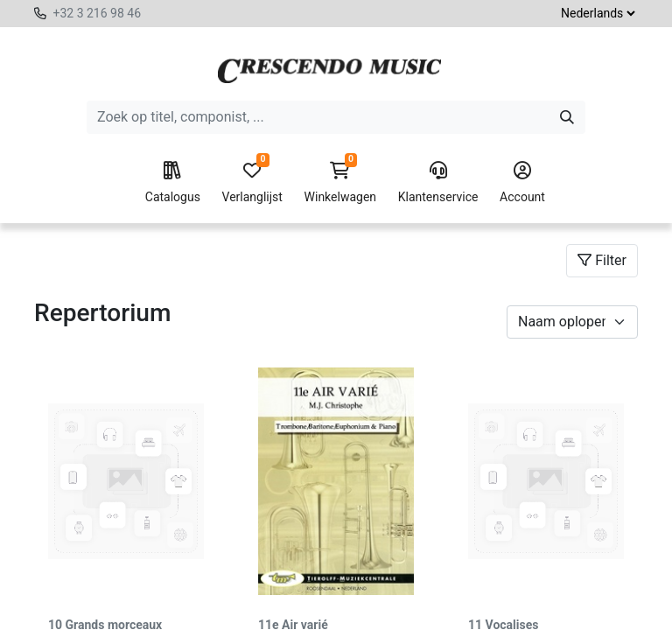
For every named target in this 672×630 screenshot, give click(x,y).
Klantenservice (438, 183)
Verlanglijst (252, 183)
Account (522, 183)
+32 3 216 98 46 (97, 13)
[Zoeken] (567, 117)
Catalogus (173, 183)
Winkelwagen (341, 183)
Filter (602, 260)
